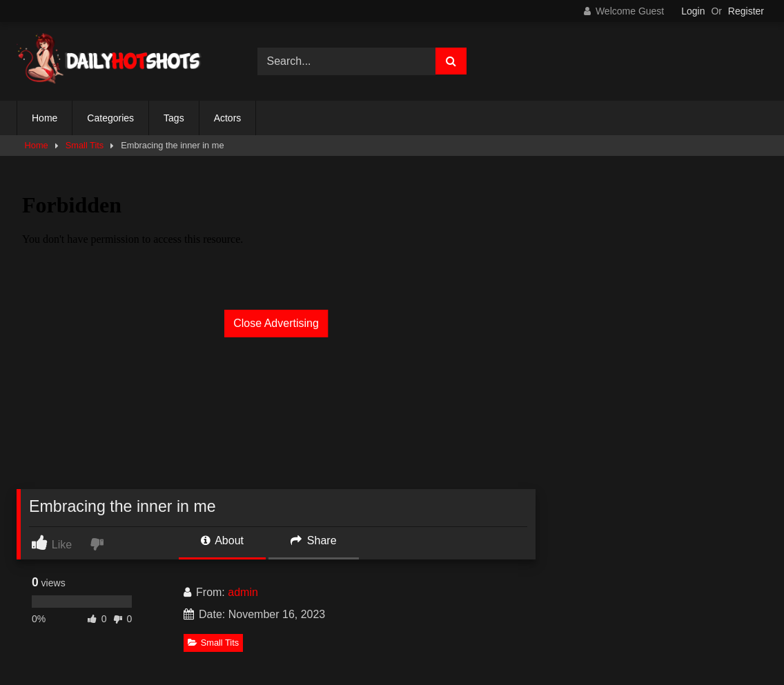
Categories (110, 118)
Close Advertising (276, 323)
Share (313, 540)
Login (693, 11)
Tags (174, 118)
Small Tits (85, 145)
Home (45, 118)
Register (746, 11)
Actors (228, 118)
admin (243, 592)
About (222, 540)
